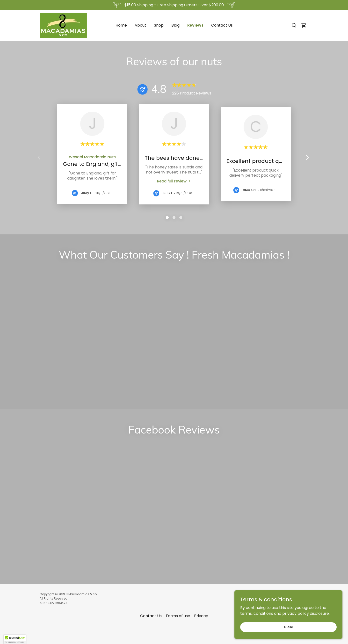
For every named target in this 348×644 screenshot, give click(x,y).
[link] (63, 25)
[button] (15, 639)
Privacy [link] (201, 522)
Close (294, 626)
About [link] (140, 25)
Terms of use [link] (178, 522)
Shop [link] (159, 25)
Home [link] (121, 25)
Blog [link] (175, 25)
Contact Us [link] (222, 25)
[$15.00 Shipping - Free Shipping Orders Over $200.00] (174, 5)
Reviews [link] (195, 25)
